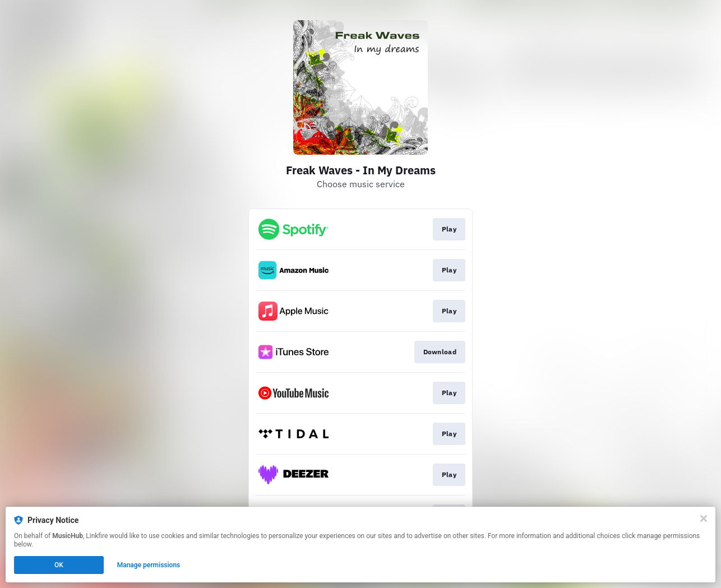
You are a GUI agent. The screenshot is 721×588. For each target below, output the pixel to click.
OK (59, 565)
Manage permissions (149, 565)
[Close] (704, 518)
